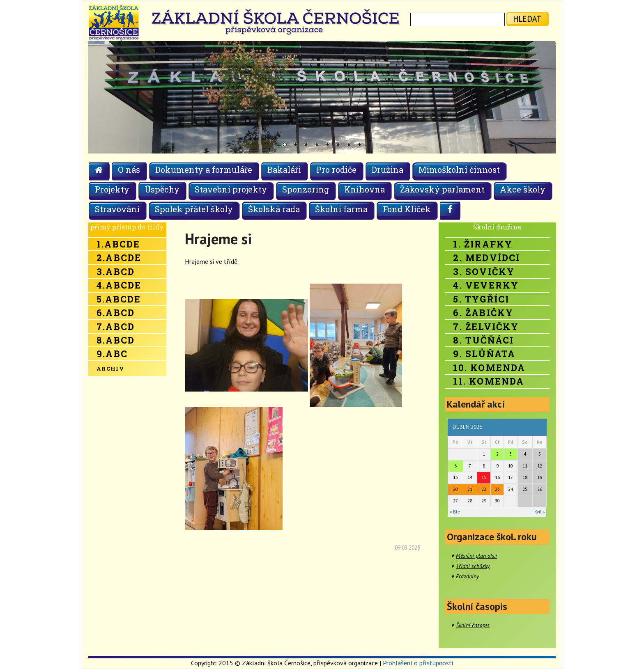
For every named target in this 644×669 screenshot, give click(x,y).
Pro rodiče (336, 170)
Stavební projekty (231, 189)
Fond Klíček (407, 209)
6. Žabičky (483, 313)
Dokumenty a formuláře (204, 170)
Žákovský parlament (442, 189)
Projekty (112, 189)
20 (455, 489)
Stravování (117, 209)
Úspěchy (162, 189)
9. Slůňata (484, 354)
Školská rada (274, 209)
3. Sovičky (484, 271)
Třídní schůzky (473, 566)
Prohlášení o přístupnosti (418, 663)
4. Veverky (486, 285)
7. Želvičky (486, 326)
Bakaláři (284, 170)
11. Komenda (489, 381)
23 (497, 489)
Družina (388, 170)
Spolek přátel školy (194, 209)
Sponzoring (306, 189)
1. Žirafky (483, 244)
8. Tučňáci (483, 340)
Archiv (110, 369)
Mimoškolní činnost (459, 170)
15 (484, 477)
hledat (527, 19)
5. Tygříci (481, 299)
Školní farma (341, 209)
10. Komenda (489, 368)
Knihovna (365, 189)
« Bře (455, 512)
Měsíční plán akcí (476, 556)
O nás (129, 170)
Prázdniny (467, 576)
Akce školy (523, 189)
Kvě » (539, 512)
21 (470, 489)
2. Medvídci (486, 258)
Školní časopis (473, 625)
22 (484, 489)
